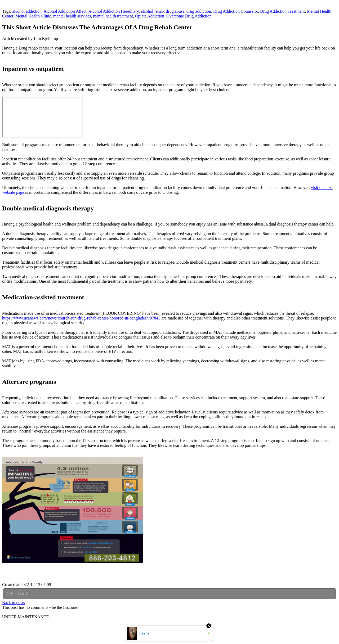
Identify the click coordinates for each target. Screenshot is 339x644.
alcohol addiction (27, 11)
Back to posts (14, 603)
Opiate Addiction (150, 16)
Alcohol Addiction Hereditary (114, 11)
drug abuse (175, 11)
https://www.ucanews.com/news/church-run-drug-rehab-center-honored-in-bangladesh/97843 (81, 318)
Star (23, 594)
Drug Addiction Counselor (236, 11)
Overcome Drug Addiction (189, 16)
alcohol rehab (152, 11)
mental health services (72, 16)
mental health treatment (113, 16)
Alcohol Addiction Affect (65, 11)
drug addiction (199, 11)
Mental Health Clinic (33, 16)
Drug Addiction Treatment (282, 11)
